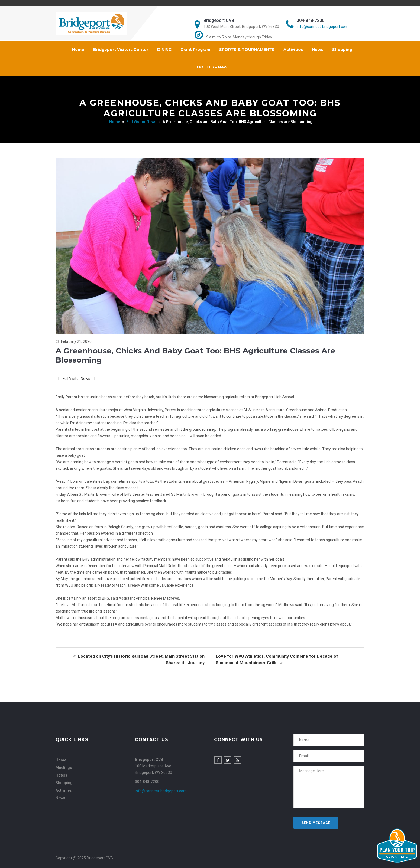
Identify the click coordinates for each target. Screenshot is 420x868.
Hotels (61, 775)
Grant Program (195, 50)
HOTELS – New (212, 67)
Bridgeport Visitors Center (121, 50)
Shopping (342, 50)
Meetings (64, 768)
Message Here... (329, 787)
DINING (164, 50)
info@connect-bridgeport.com (323, 27)
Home (78, 50)
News (318, 50)
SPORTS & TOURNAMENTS (247, 50)
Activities (293, 50)
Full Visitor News (141, 122)
